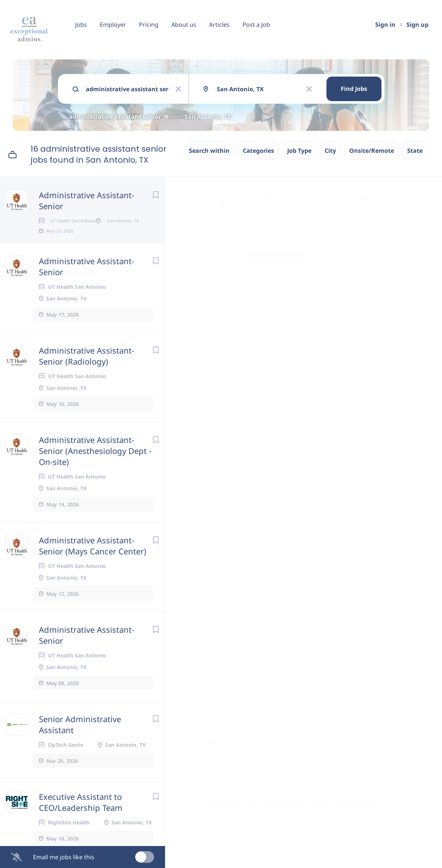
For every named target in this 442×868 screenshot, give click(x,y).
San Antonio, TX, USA (236, 293)
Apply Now (277, 258)
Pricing (149, 25)
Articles (219, 25)
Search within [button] (209, 151)
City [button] (330, 151)
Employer (113, 25)
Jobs (81, 25)
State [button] (415, 151)
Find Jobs (354, 89)
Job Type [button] (299, 151)
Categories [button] (258, 151)
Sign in (385, 25)
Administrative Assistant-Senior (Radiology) (87, 379)
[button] (426, 259)
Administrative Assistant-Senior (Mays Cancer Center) (93, 569)
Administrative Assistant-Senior (87, 200)
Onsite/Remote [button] (372, 151)
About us (184, 25)
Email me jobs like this (64, 857)
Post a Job (256, 25)
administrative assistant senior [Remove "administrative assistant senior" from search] (115, 117)
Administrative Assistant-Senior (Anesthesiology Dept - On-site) (95, 474)
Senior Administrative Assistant (80, 748)
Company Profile (232, 836)
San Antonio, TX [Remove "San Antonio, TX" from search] (208, 117)
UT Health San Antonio (292, 234)
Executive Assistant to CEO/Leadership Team (81, 825)
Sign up (417, 25)
